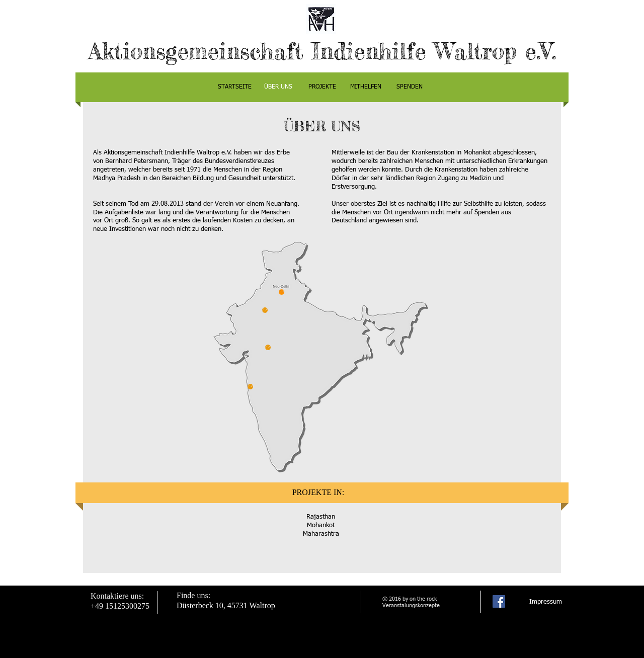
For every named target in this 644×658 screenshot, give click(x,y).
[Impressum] (546, 602)
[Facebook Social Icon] (499, 601)
